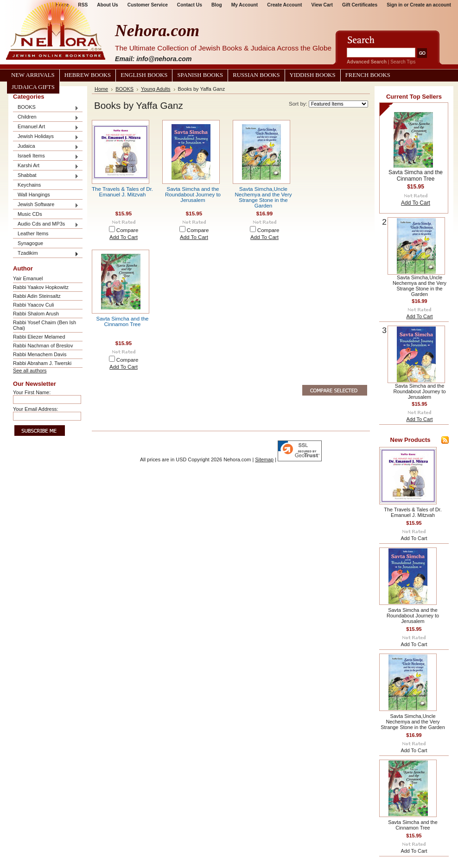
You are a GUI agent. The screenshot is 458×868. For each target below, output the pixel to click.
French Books (368, 75)
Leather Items (33, 233)
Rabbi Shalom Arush (36, 314)
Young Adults (156, 89)
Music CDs (30, 214)
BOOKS (46, 108)
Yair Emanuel (28, 278)
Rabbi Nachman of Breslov (43, 346)
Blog (217, 5)
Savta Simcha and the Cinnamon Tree (123, 321)
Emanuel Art (46, 127)
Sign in (394, 5)
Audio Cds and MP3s (46, 224)
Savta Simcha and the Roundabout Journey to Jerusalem (193, 195)
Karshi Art (46, 166)
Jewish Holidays (46, 137)
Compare (127, 230)
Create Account (284, 5)
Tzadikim (46, 254)
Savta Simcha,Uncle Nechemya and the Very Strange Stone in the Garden (263, 197)
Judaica (46, 147)
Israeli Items (46, 156)
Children (46, 117)
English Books (144, 75)
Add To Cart (124, 237)
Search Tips (403, 62)
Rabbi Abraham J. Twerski (42, 363)
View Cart (322, 5)
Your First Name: (32, 392)
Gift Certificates (360, 5)
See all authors (30, 371)
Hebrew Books (88, 75)
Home (101, 89)
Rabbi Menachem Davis (40, 354)
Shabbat (46, 176)
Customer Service (148, 5)
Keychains (29, 185)
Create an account (430, 5)
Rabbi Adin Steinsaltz (37, 296)
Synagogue (30, 243)
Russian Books (256, 75)
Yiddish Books (313, 75)
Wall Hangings (34, 195)
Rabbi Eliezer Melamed (39, 337)
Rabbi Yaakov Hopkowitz (41, 287)
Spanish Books (200, 75)
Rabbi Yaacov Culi (33, 305)
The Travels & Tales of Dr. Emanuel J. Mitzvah (122, 192)
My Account (245, 5)
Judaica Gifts (33, 87)
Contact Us (190, 5)
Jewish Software (46, 205)
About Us (107, 5)
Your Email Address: (36, 409)
